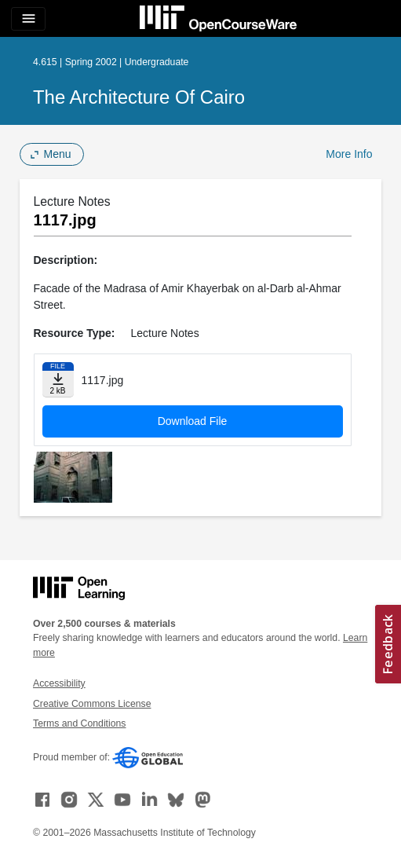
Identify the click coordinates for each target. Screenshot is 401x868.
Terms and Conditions (79, 723)
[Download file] (58, 380)
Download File (193, 421)
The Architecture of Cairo (139, 97)
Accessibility (59, 683)
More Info (349, 154)
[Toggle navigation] (28, 19)
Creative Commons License (92, 704)
